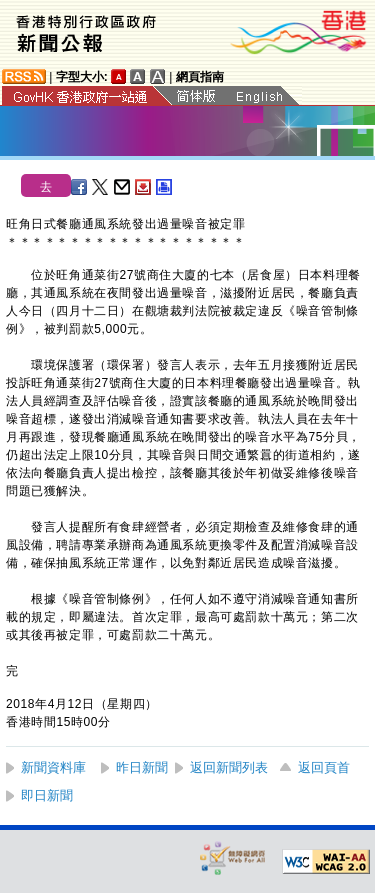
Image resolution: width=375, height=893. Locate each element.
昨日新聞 (142, 767)
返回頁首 (324, 767)
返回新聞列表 (229, 767)
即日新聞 (47, 795)
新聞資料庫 (53, 767)
